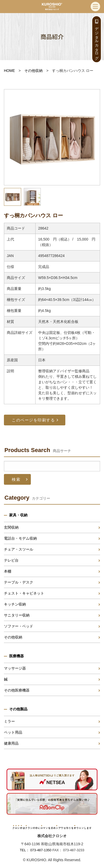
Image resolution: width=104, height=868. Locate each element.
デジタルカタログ (97, 41)
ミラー (9, 721)
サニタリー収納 (17, 615)
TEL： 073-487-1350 (35, 850)
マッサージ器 (15, 668)
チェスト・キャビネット (24, 593)
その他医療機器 (17, 690)
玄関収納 (11, 527)
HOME (9, 71)
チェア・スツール (19, 549)
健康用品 (11, 743)
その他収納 (33, 71)
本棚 (8, 571)
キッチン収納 (15, 604)
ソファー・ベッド (19, 626)
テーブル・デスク (19, 582)
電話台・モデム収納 (20, 538)
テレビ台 (11, 560)
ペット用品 (13, 732)
